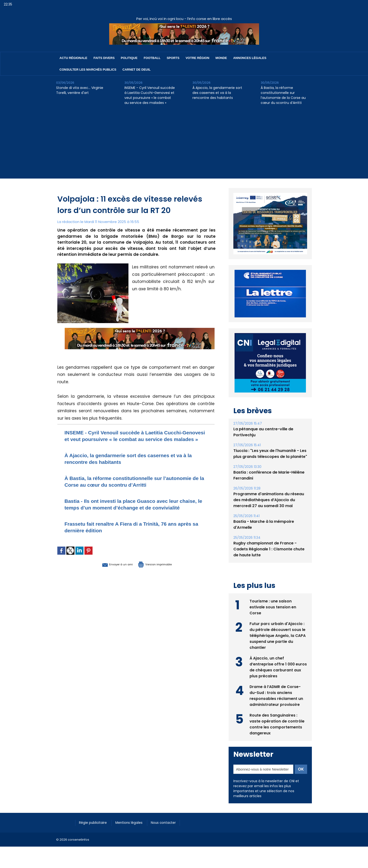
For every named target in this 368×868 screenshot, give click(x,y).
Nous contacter (171, 822)
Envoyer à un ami (110, 577)
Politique (129, 58)
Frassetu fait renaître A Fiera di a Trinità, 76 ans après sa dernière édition (128, 540)
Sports (173, 58)
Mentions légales (134, 822)
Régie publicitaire (95, 822)
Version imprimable (161, 577)
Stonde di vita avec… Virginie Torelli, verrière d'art (80, 90)
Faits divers (104, 58)
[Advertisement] (184, 145)
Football (152, 58)
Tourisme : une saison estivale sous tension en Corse (273, 607)
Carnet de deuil (137, 70)
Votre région (197, 58)
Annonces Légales (250, 58)
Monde (221, 58)
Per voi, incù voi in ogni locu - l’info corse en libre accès (184, 19)
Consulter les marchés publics (88, 70)
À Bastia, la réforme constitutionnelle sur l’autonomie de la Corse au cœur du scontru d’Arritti (283, 95)
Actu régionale (73, 58)
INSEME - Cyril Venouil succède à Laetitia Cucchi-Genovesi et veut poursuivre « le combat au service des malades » (150, 95)
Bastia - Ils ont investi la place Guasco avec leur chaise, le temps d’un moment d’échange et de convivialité (130, 514)
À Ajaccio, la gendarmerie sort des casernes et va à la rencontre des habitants (217, 93)
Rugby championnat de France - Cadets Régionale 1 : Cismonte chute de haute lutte (269, 549)
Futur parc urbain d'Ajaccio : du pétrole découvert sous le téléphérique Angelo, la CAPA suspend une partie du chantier (278, 635)
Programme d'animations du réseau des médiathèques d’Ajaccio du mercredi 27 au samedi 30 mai (269, 500)
